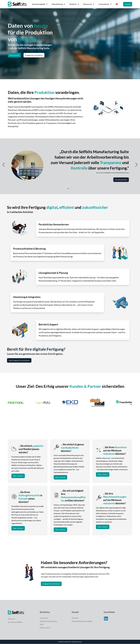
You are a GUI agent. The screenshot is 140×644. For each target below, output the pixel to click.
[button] (3, 165)
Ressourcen (89, 4)
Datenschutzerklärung (48, 621)
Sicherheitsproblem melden (82, 621)
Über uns (11, 619)
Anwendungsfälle (40, 4)
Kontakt (75, 618)
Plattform (74, 4)
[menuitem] (117, 4)
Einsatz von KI (45, 628)
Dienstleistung (58, 4)
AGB (42, 624)
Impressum (44, 618)
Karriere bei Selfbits (15, 622)
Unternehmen (105, 4)
